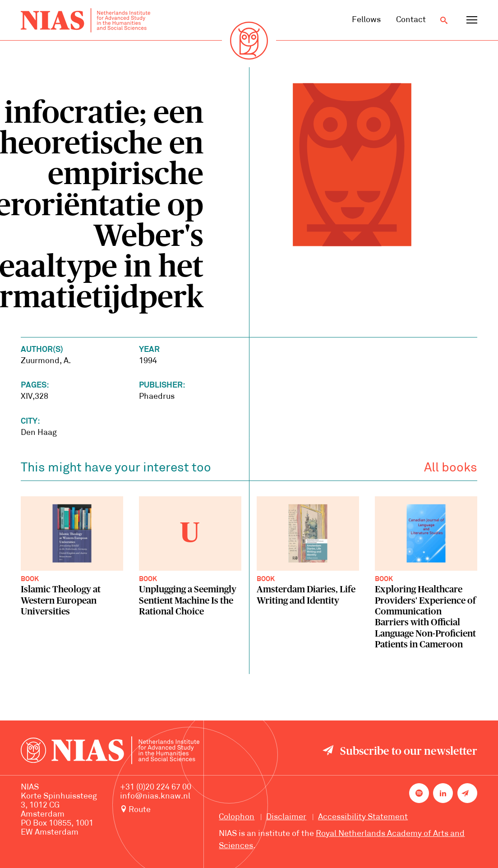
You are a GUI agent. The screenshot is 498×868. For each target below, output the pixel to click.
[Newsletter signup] (467, 793)
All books (451, 470)
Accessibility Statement (363, 817)
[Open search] (444, 20)
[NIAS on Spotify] (419, 793)
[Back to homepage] (85, 20)
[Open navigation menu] (472, 20)
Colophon (237, 817)
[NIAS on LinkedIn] (443, 793)
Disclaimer (286, 817)
